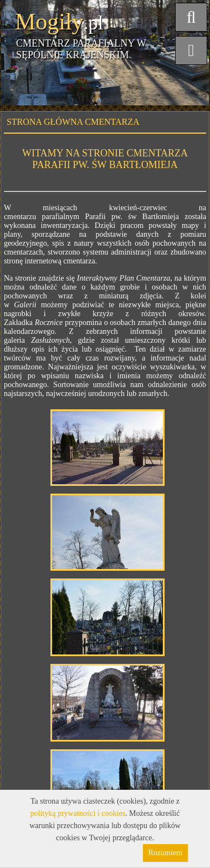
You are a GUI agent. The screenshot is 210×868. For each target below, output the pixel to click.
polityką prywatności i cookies (78, 813)
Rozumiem (165, 853)
